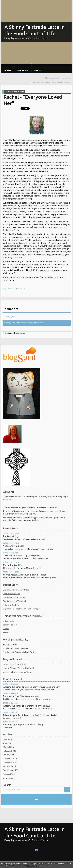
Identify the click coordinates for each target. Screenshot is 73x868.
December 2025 (10, 758)
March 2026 (8, 747)
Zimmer (7, 696)
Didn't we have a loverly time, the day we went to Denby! (49, 82)
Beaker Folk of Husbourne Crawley (18, 672)
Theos (6, 629)
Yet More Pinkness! (13, 546)
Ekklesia (7, 632)
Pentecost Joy (11, 536)
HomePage (66, 78)
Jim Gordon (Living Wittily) (15, 664)
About (38, 71)
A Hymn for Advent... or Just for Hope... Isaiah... (34, 715)
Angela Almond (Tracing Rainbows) (18, 668)
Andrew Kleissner (12, 687)
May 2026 (7, 739)
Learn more (30, 866)
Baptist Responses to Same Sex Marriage (21, 609)
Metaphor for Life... (14, 565)
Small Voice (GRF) (11, 625)
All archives (8, 778)
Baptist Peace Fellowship (14, 597)
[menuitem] (8, 69)
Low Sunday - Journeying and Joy (42, 687)
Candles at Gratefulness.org (16, 648)
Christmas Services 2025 (38, 706)
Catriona (8, 725)
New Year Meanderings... (28, 696)
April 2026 (8, 743)
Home (8, 71)
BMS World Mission (12, 594)
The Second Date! (52, 78)
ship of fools (8, 621)
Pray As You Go (10, 644)
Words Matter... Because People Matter (25, 575)
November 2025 (10, 762)
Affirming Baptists (11, 605)
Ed (4, 715)
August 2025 (9, 774)
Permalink (8, 289)
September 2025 (11, 770)
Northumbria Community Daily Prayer (19, 652)
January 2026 (9, 755)
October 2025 (9, 766)
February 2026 (9, 751)
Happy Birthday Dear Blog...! (30, 725)
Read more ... (9, 499)
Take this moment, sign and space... (22, 556)
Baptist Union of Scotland (14, 601)
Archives (23, 71)
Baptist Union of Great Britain (16, 590)
